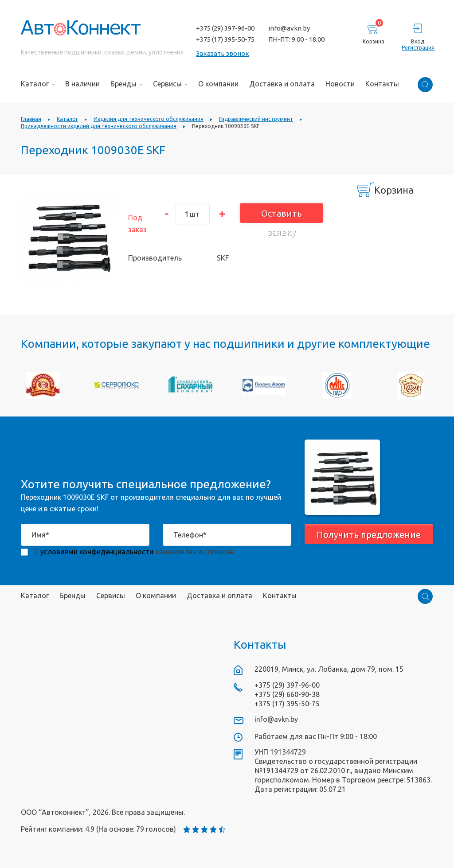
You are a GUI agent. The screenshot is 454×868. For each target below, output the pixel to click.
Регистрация (417, 48)
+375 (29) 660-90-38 (287, 694)
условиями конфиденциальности (97, 552)
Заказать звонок (223, 53)
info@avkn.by (289, 28)
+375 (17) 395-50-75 (225, 39)
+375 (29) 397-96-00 (225, 28)
